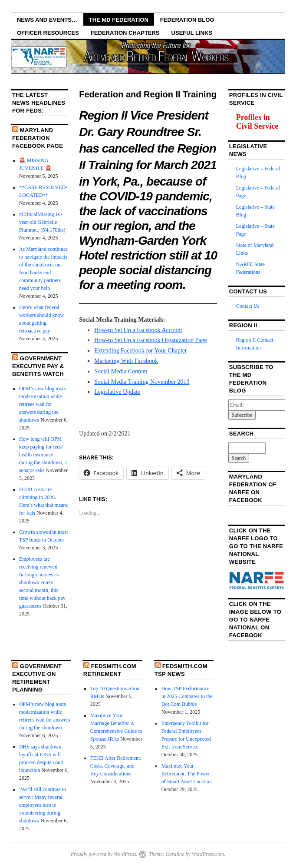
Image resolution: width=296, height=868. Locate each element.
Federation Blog (187, 20)
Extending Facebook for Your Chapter (140, 351)
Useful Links (192, 33)
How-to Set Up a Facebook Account (138, 330)
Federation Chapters (125, 33)
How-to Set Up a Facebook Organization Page (150, 340)
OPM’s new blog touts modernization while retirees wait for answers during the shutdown (43, 404)
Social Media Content (121, 371)
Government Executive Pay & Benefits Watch (38, 366)
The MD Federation (119, 20)
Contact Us (248, 306)
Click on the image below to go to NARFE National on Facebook (255, 620)
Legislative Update (117, 392)
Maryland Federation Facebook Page (38, 138)
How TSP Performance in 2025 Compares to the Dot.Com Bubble (187, 696)
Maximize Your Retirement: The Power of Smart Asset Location (187, 774)
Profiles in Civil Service (257, 122)
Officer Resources (48, 33)
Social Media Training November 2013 (142, 382)
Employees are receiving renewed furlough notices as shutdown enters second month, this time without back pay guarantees (42, 582)
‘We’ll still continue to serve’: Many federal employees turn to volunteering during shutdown (43, 805)
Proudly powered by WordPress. (104, 854)
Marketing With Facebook (126, 361)
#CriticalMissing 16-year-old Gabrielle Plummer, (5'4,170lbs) (42, 222)
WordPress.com (208, 854)
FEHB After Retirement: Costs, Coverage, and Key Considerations (116, 766)
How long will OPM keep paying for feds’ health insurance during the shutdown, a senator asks (43, 455)
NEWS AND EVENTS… (47, 20)
